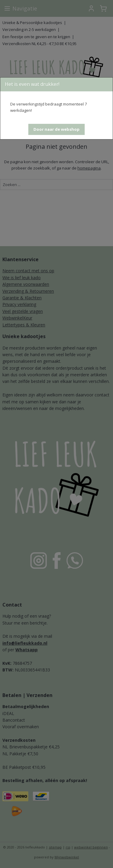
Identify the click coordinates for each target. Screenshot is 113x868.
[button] (56, 129)
